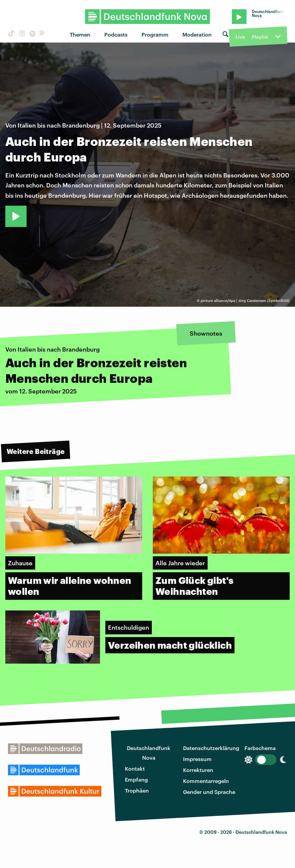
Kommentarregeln (206, 781)
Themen (80, 34)
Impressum (197, 759)
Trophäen (137, 790)
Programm (155, 34)
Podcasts (116, 34)
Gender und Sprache (209, 792)
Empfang (136, 779)
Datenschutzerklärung (211, 748)
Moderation (197, 34)
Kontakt (135, 768)
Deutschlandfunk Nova (149, 753)
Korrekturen (198, 770)
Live (240, 37)
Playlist (260, 37)
